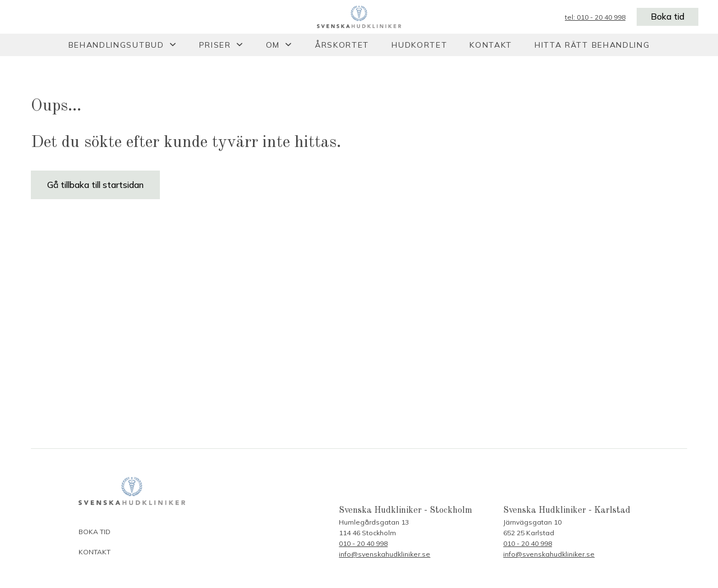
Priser (215, 45)
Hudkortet (419, 45)
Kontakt (491, 45)
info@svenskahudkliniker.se (385, 554)
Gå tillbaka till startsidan (96, 185)
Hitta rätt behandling (592, 45)
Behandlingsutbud (116, 45)
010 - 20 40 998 (363, 543)
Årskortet (342, 45)
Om (273, 45)
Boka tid (667, 17)
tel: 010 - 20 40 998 (594, 17)
